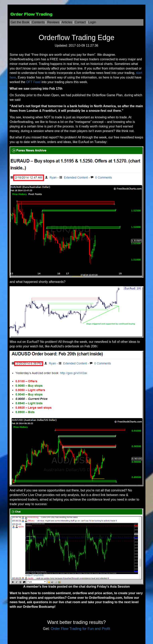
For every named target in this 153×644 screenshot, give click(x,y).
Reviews (53, 22)
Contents (38, 22)
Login (92, 22)
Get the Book (20, 22)
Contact (80, 22)
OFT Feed (33, 82)
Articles (67, 22)
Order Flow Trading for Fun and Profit (80, 629)
